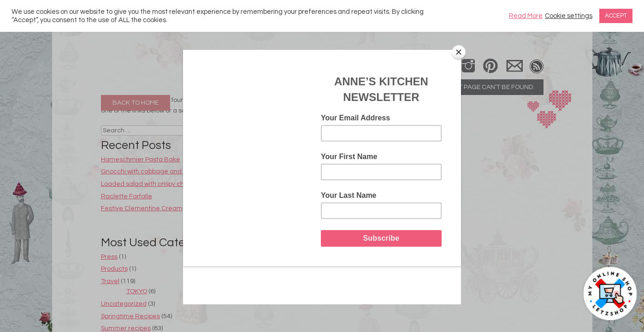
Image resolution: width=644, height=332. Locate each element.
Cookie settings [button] (569, 16)
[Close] (459, 52)
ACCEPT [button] (616, 16)
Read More (526, 16)
